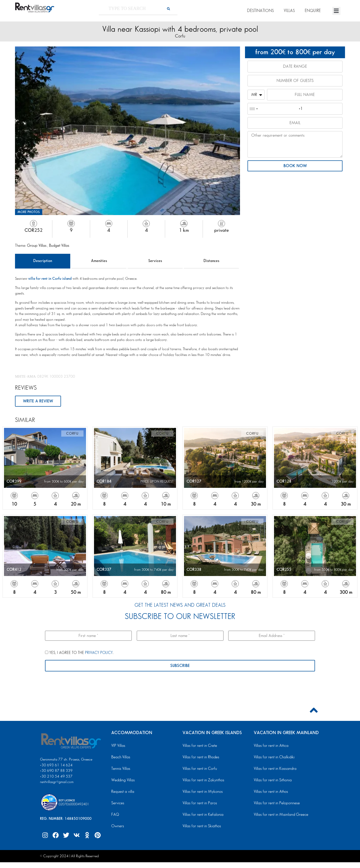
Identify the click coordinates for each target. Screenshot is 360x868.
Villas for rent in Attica (270, 747)
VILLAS (289, 11)
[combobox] (253, 110)
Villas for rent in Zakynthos (202, 781)
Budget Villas (59, 246)
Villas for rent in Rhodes (200, 758)
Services (155, 261)
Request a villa (122, 793)
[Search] (168, 9)
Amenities (99, 261)
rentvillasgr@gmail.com (57, 783)
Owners (117, 827)
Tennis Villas (120, 770)
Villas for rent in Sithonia (272, 781)
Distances (211, 261)
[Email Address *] (272, 636)
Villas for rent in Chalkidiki (273, 758)
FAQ (115, 816)
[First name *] (88, 636)
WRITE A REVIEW (38, 401)
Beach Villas (120, 758)
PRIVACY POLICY (99, 654)
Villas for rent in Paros (199, 804)
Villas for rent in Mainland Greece (279, 816)
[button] (336, 11)
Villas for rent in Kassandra (273, 770)
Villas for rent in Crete (199, 747)
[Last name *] (180, 636)
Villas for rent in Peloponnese (275, 804)
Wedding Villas (122, 781)
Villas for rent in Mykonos (201, 793)
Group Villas (37, 246)
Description (43, 261)
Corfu (180, 36)
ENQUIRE (313, 11)
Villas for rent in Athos (270, 793)
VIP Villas (118, 747)
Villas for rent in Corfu (199, 770)
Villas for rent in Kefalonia (201, 816)
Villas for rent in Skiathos (200, 827)
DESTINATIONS (260, 11)
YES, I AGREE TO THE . (79, 653)
